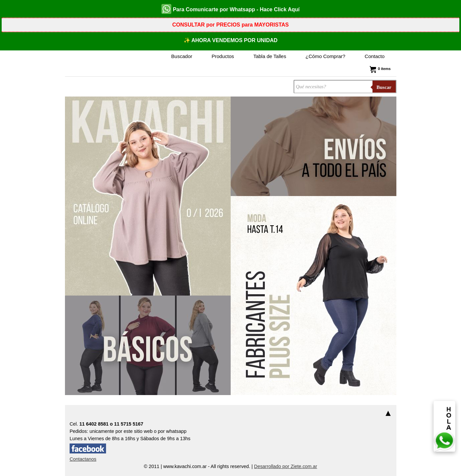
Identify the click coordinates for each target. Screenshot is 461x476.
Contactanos (83, 459)
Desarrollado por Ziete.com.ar (286, 466)
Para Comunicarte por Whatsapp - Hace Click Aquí (230, 9)
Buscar (384, 87)
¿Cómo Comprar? (325, 56)
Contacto (375, 56)
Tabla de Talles (270, 56)
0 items (379, 69)
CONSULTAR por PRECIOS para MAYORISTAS (230, 25)
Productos (223, 56)
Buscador (182, 56)
